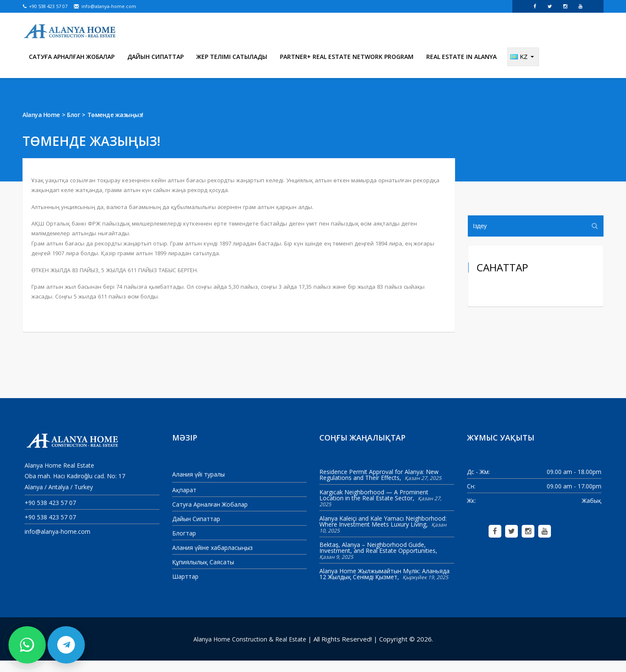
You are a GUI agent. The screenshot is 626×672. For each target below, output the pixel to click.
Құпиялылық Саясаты (203, 573)
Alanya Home (41, 126)
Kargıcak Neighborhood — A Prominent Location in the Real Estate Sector (374, 506)
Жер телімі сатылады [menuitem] (232, 68)
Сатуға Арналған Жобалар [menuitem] (72, 68)
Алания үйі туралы (198, 485)
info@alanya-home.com (105, 6)
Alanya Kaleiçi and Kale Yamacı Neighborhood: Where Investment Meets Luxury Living (383, 532)
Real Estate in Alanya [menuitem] (461, 68)
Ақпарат (184, 501)
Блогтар (184, 545)
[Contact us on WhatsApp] (27, 645)
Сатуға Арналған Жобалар (210, 516)
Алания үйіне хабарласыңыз (212, 559)
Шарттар (185, 588)
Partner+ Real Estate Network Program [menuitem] (347, 68)
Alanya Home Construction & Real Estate (250, 650)
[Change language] (523, 68)
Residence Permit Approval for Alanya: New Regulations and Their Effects (379, 486)
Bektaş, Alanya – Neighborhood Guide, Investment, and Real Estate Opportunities (377, 559)
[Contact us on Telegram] (66, 645)
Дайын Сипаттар (196, 530)
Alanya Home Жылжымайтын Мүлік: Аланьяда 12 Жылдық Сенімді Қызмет (384, 585)
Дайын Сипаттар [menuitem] (155, 68)
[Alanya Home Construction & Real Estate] (70, 32)
